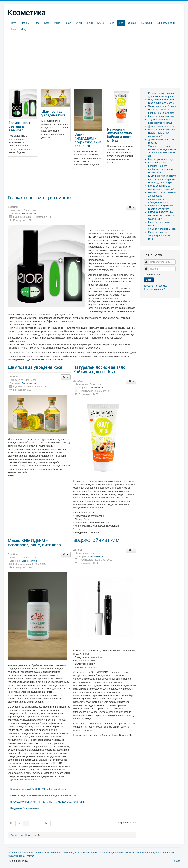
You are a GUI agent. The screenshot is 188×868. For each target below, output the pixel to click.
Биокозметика (30, 214)
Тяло (37, 23)
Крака (68, 23)
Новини (25, 23)
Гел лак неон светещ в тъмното (19, 126)
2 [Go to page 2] (32, 823)
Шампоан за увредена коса (53, 113)
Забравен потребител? (156, 286)
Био (121, 23)
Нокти (13, 29)
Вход (149, 280)
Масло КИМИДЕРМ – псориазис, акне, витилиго (88, 140)
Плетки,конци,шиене (110, 853)
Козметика (128, 853)
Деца (111, 23)
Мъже (101, 23)
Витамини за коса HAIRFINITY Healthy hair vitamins (38, 789)
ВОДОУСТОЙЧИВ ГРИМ (96, 540)
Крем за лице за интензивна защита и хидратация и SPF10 (43, 795)
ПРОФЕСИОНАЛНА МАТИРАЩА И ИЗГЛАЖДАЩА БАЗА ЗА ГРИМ (47, 802)
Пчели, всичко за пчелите (48, 853)
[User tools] (131, 207)
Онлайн (132, 23)
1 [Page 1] (26, 823)
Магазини (147, 23)
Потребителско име (148, 260)
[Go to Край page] (47, 823)
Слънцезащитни (166, 23)
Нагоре (176, 861)
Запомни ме (153, 275)
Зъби (79, 23)
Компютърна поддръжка (148, 853)
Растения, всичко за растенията (81, 853)
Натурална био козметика (24, 808)
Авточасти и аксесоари (20, 853)
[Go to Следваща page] (39, 823)
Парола (148, 267)
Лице (24, 29)
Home (13, 23)
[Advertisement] (39, 61)
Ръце (57, 23)
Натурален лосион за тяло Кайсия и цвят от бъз (119, 135)
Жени (90, 23)
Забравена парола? (155, 289)
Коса (47, 23)
